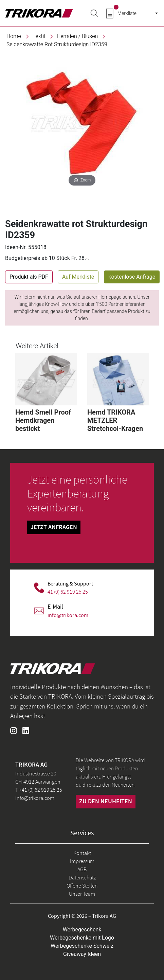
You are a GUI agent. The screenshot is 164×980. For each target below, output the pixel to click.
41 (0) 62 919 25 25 (68, 592)
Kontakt (82, 853)
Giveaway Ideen (82, 954)
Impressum (82, 861)
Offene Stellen (82, 886)
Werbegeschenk (82, 930)
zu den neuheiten (106, 802)
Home (14, 36)
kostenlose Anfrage (132, 277)
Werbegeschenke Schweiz (82, 946)
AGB (82, 870)
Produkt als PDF (29, 277)
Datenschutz (82, 878)
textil (39, 36)
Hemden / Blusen (77, 36)
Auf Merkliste (78, 277)
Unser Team (82, 894)
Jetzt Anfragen (54, 527)
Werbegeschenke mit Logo (82, 938)
